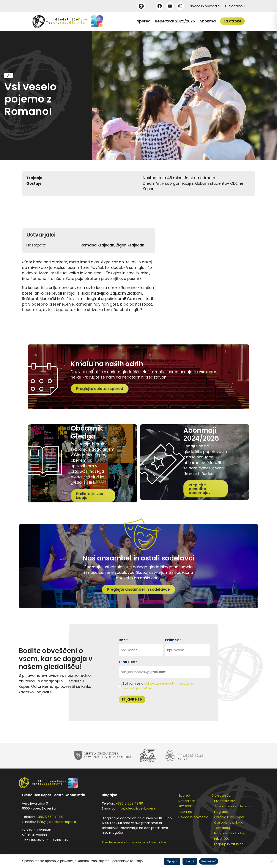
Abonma (208, 21)
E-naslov (128, 662)
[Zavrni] (272, 861)
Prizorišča (222, 839)
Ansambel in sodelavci (232, 806)
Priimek (173, 640)
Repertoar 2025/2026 (175, 21)
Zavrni (190, 861)
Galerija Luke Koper (229, 817)
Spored (144, 21)
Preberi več (209, 861)
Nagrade (221, 812)
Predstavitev (224, 801)
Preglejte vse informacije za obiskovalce (134, 842)
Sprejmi (172, 861)
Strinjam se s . (158, 686)
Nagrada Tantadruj (229, 833)
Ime (123, 640)
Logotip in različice (229, 844)
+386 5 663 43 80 (50, 817)
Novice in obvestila (205, 6)
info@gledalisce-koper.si (57, 822)
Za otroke (232, 21)
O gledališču (235, 6)
